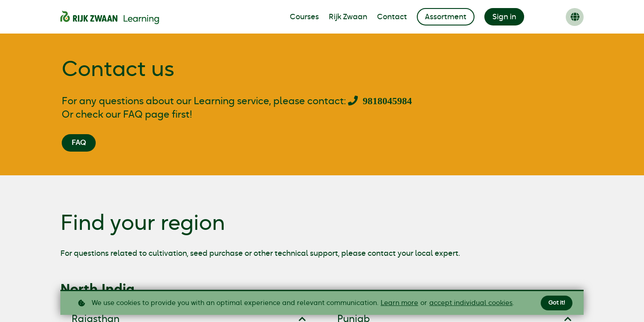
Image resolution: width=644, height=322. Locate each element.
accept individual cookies (471, 303)
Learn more (399, 303)
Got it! (556, 303)
